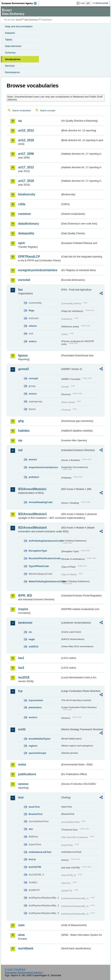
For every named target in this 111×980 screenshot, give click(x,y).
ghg (21, 421)
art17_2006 (26, 154)
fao (20, 290)
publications (27, 774)
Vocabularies (13, 59)
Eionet (19, 20)
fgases (23, 355)
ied (20, 450)
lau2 (21, 668)
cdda (22, 204)
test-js (32, 859)
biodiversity (27, 194)
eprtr (22, 243)
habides (24, 431)
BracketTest (35, 814)
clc (30, 632)
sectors (33, 717)
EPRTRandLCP (29, 257)
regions (33, 746)
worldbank (26, 948)
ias (20, 440)
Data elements (13, 46)
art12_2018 (26, 140)
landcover (25, 623)
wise (21, 935)
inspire (23, 609)
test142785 (35, 867)
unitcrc (33, 341)
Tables (9, 40)
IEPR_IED (25, 596)
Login (83, 3)
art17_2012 (26, 167)
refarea (33, 326)
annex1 (33, 459)
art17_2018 (26, 181)
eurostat (24, 280)
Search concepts (48, 111)
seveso (23, 784)
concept (33, 378)
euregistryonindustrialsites (38, 270)
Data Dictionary (31, 20)
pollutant (34, 477)
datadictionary (29, 224)
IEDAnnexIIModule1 (32, 489)
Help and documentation (19, 26)
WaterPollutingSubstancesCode (45, 581)
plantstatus (35, 707)
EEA (20, 3)
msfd (22, 729)
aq (20, 121)
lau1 (21, 658)
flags (31, 310)
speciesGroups (37, 753)
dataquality (26, 233)
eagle (32, 639)
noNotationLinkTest (40, 852)
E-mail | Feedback (15, 969)
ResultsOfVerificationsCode (45, 558)
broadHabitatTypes (40, 739)
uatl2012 (33, 646)
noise (22, 764)
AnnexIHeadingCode (41, 502)
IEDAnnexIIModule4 (32, 528)
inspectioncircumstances (43, 467)
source (33, 394)
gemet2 (23, 369)
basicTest (34, 807)
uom (21, 925)
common (25, 214)
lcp (20, 691)
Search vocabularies (22, 111)
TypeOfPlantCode (39, 566)
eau (31, 829)
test (21, 797)
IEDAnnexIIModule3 (32, 514)
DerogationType (38, 551)
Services (10, 66)
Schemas (10, 53)
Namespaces (12, 72)
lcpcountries (36, 700)
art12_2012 (26, 130)
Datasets (10, 33)
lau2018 (24, 677)
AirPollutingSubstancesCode (45, 541)
